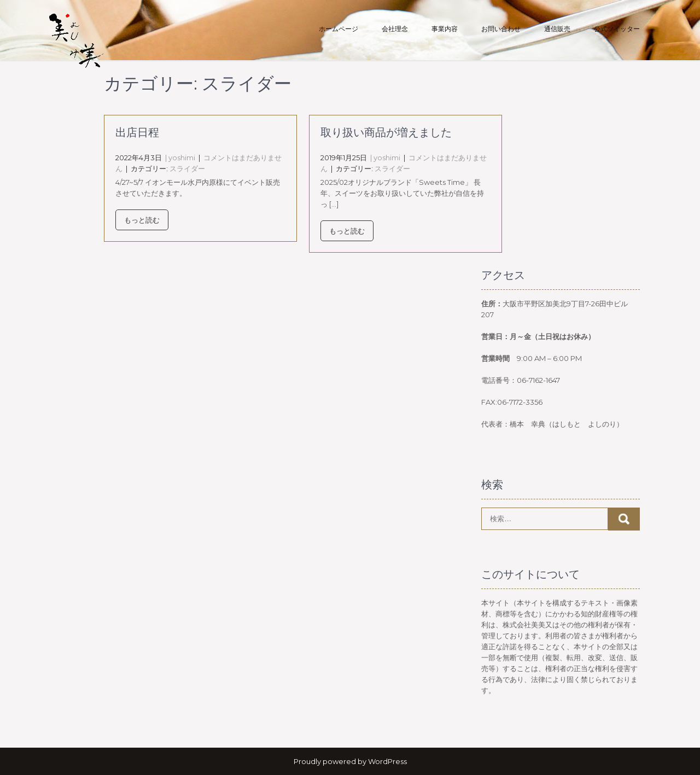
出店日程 (137, 132)
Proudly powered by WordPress (350, 761)
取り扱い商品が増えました (386, 132)
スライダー (187, 168)
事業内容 (445, 29)
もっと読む (142, 220)
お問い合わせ (501, 29)
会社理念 (395, 29)
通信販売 (557, 29)
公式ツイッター (617, 29)
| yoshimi (179, 158)
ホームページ (339, 29)
